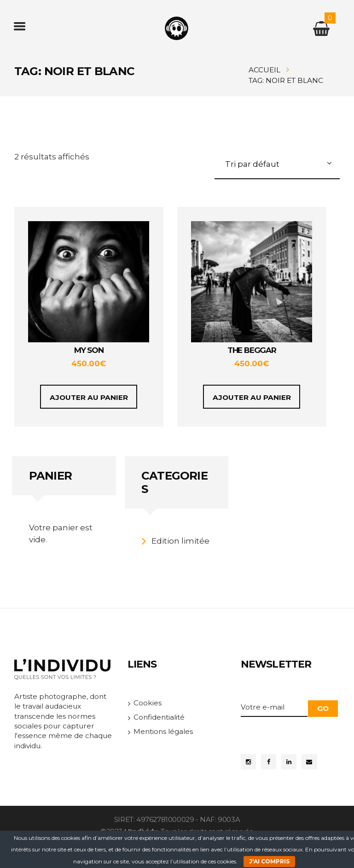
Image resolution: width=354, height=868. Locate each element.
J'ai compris (269, 861)
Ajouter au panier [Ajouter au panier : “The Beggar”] (252, 397)
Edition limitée (180, 541)
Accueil (264, 70)
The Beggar (252, 350)
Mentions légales (163, 731)
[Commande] (277, 165)
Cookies (148, 703)
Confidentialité (159, 717)
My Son (89, 350)
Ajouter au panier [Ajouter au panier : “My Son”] (89, 397)
